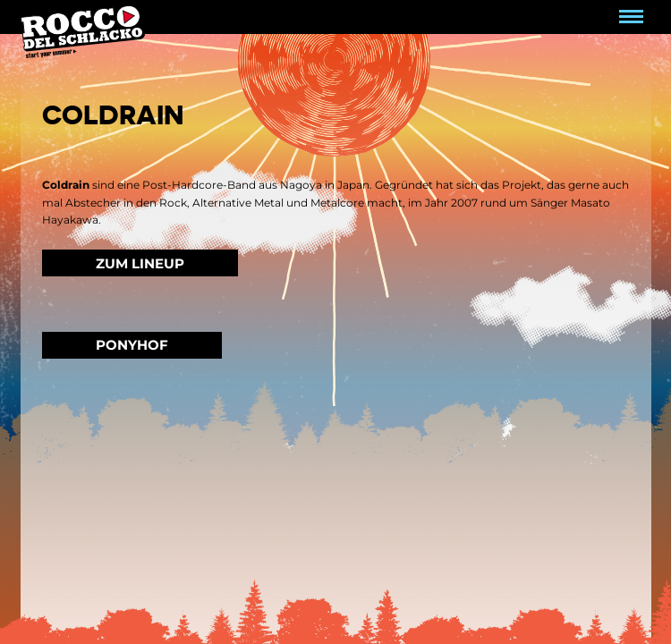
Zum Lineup (140, 263)
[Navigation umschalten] (631, 17)
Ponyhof (132, 345)
